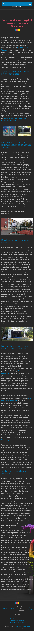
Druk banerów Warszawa (17, 628)
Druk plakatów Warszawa (17, 631)
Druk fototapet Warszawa (17, 629)
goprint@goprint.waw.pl (8, 619)
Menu (5, 4)
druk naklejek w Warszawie (13, 129)
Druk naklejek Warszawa (17, 633)
